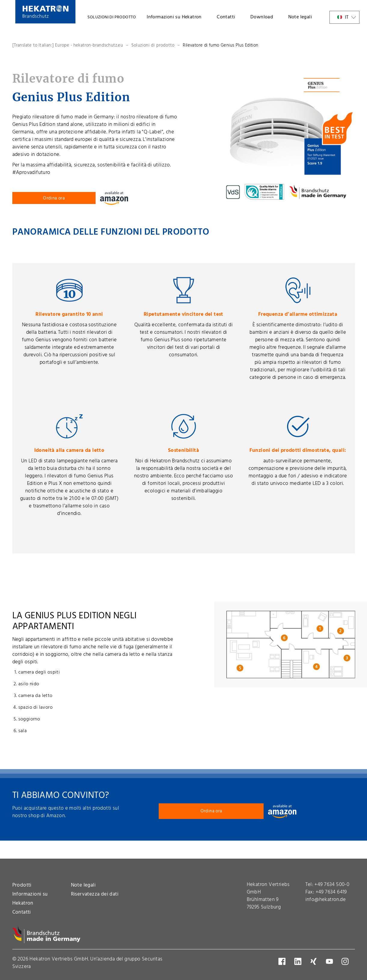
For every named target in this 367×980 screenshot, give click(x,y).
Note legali (300, 17)
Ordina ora (54, 198)
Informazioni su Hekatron (174, 17)
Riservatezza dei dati (95, 894)
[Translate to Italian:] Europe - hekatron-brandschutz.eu (68, 45)
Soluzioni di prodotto (153, 45)
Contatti (226, 17)
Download (262, 17)
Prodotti (22, 885)
